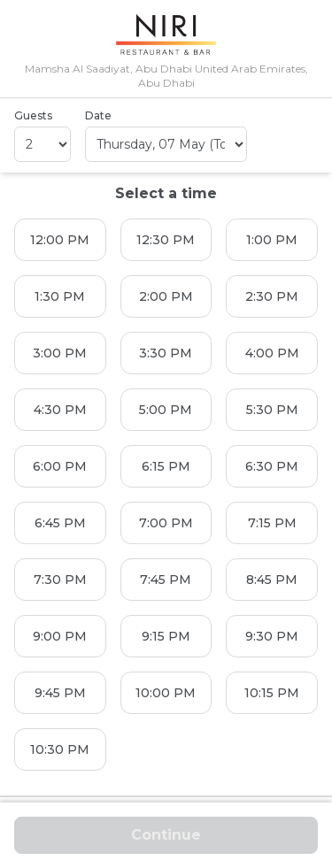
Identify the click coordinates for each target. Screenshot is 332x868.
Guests (33, 115)
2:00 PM (166, 296)
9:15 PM (166, 636)
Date (98, 115)
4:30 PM (60, 410)
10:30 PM (60, 749)
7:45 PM (166, 580)
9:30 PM (272, 636)
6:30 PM (272, 466)
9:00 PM (60, 636)
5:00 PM (166, 410)
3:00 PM (60, 353)
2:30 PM (272, 296)
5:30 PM (272, 410)
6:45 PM (60, 523)
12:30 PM (166, 240)
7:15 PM (272, 523)
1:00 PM (272, 240)
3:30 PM (166, 353)
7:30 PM (60, 580)
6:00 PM (60, 466)
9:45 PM (60, 693)
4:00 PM (272, 353)
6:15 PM (166, 466)
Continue (166, 835)
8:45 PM (272, 580)
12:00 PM (60, 240)
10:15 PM (272, 693)
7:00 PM (166, 523)
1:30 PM (60, 296)
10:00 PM (166, 693)
